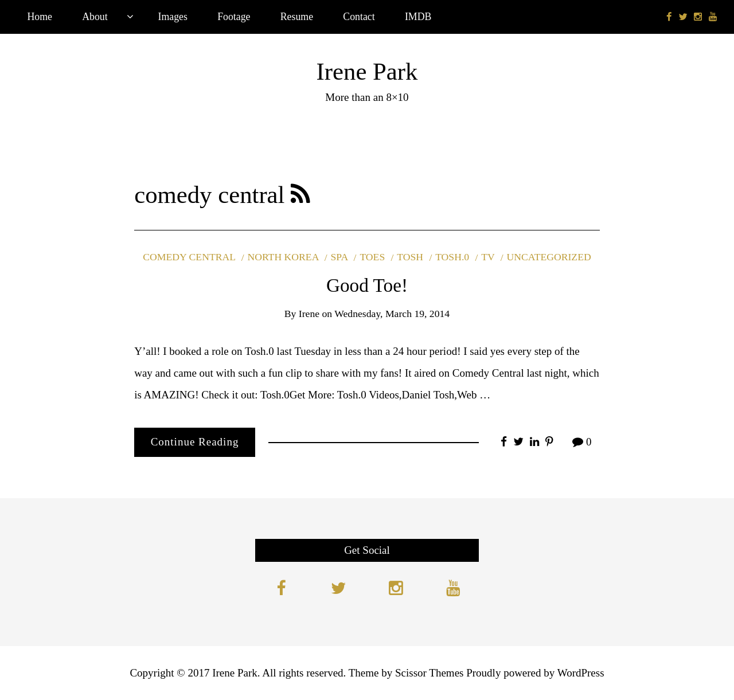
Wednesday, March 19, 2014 (392, 314)
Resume (297, 17)
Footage (234, 17)
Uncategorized (549, 257)
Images (173, 17)
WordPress (581, 673)
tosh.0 (452, 257)
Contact (359, 17)
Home (40, 17)
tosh (410, 257)
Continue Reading (195, 442)
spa (339, 257)
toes (372, 257)
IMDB (418, 17)
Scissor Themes (429, 673)
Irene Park (367, 71)
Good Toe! (367, 285)
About (95, 17)
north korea (283, 257)
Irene (309, 314)
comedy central (189, 257)
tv (488, 257)
